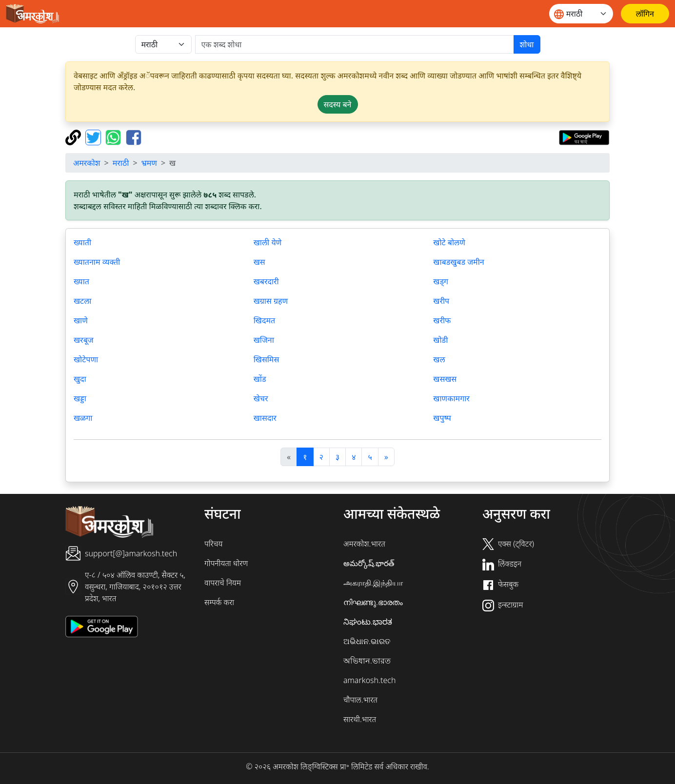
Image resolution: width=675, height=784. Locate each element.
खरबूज (84, 340)
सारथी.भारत (360, 719)
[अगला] (386, 457)
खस (259, 262)
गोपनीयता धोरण (226, 563)
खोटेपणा (86, 359)
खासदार (265, 418)
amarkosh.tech (369, 680)
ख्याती (82, 242)
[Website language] (581, 14)
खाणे (81, 320)
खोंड (260, 379)
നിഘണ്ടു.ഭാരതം (373, 602)
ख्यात (81, 281)
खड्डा (80, 398)
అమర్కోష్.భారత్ (369, 563)
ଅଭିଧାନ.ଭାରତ (367, 641)
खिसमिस (267, 359)
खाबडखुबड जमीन (458, 262)
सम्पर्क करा (219, 602)
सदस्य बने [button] (338, 104)
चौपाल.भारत (360, 700)
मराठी (121, 163)
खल (439, 359)
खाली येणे (268, 242)
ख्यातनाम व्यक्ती (97, 262)
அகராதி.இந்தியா (373, 583)
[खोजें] (355, 44)
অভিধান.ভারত (367, 661)
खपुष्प (442, 418)
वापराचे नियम (223, 583)
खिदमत (264, 320)
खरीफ (442, 320)
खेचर (261, 398)
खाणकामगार (451, 398)
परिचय (213, 544)
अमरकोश (87, 163)
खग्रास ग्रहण (271, 301)
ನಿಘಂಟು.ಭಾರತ (368, 622)
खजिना (264, 340)
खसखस (445, 379)
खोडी (440, 340)
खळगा (83, 418)
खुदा (80, 379)
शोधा (527, 44)
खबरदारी (266, 281)
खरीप (441, 301)
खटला (82, 301)
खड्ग (441, 281)
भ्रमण (149, 163)
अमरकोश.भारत (364, 544)
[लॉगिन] (645, 14)
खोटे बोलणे (449, 242)
